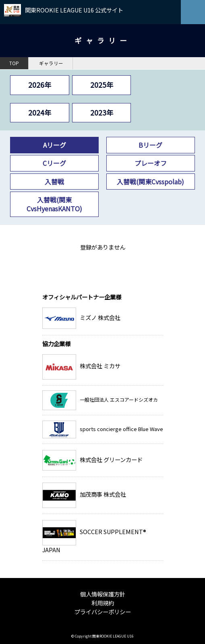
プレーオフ (151, 163)
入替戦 (54, 182)
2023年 (102, 112)
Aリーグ (55, 145)
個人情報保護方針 (103, 594)
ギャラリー (51, 63)
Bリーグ (150, 145)
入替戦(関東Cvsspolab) (150, 182)
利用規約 (103, 603)
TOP (14, 63)
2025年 (102, 85)
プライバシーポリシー (103, 612)
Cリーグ (54, 163)
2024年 (40, 112)
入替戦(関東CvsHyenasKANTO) (54, 204)
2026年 (40, 85)
